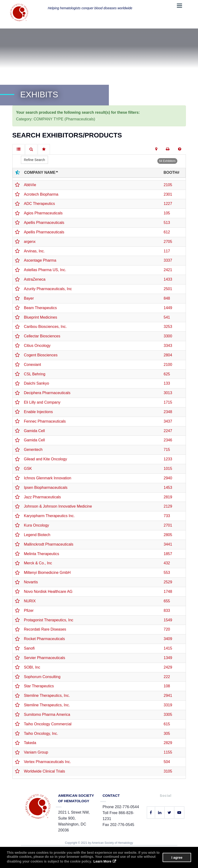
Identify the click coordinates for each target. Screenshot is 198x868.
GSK (28, 469)
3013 (168, 393)
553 (167, 573)
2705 (168, 242)
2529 (168, 582)
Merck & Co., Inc (38, 563)
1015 (168, 469)
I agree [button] (177, 858)
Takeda (30, 743)
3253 (168, 327)
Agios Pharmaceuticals (43, 213)
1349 (168, 658)
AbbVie (30, 185)
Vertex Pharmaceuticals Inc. (48, 762)
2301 (168, 194)
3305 (168, 715)
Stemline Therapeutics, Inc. (47, 696)
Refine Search (35, 160)
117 (167, 251)
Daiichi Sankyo (37, 383)
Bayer (29, 298)
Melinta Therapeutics (42, 554)
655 (167, 601)
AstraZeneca (35, 279)
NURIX (30, 601)
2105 (168, 185)
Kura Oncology (37, 525)
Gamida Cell (34, 431)
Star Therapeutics (39, 686)
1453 (168, 488)
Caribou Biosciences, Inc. (46, 327)
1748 (168, 592)
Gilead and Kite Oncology (46, 459)
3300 (168, 336)
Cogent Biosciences (41, 355)
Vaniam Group (36, 752)
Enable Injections (39, 412)
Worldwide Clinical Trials (45, 771)
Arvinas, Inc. (34, 251)
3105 (168, 771)
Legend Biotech (37, 535)
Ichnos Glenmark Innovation (48, 478)
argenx (30, 242)
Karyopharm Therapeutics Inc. (49, 516)
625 (167, 374)
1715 (168, 402)
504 (167, 762)
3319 (168, 705)
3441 (168, 544)
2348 (168, 412)
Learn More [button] (102, 861)
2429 (168, 667)
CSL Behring (35, 374)
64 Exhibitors (167, 161)
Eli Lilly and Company (42, 402)
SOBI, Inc (32, 667)
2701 (168, 525)
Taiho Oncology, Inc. (41, 734)
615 (167, 724)
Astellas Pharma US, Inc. (45, 270)
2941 (168, 696)
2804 (168, 355)
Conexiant (33, 365)
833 (167, 611)
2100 (168, 365)
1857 (168, 554)
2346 (168, 440)
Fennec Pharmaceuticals (45, 421)
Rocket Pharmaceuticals (45, 639)
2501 (168, 289)
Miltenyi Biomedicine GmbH (47, 573)
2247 (168, 431)
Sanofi (29, 648)
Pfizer (29, 611)
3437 (168, 421)
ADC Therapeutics (39, 204)
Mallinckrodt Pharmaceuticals (49, 544)
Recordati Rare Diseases (45, 629)
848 (167, 298)
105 (167, 213)
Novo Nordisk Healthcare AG (48, 592)
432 (167, 563)
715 (167, 450)
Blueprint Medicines (41, 317)
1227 (168, 204)
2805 (168, 535)
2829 (168, 743)
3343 (168, 346)
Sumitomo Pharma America (47, 715)
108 (167, 686)
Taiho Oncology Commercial (48, 724)
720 (167, 629)
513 (167, 223)
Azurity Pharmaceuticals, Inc (48, 289)
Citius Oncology (37, 346)
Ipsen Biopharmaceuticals (46, 488)
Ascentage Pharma (40, 260)
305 (167, 734)
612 (167, 232)
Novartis (31, 582)
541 (167, 317)
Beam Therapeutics (40, 308)
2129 (168, 506)
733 (167, 516)
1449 (168, 308)
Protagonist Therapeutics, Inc (49, 620)
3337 (168, 260)
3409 (168, 639)
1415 (168, 648)
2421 (168, 270)
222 (167, 677)
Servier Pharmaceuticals (45, 658)
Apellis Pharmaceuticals (44, 223)
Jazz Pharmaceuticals (43, 497)
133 (167, 383)
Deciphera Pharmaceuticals (47, 393)
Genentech (33, 450)
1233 (168, 459)
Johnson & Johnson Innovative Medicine (58, 506)
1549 (168, 620)
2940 (168, 478)
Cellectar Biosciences (42, 336)
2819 (168, 497)
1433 (168, 279)
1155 (168, 752)
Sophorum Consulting (42, 677)
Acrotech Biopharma (41, 194)
